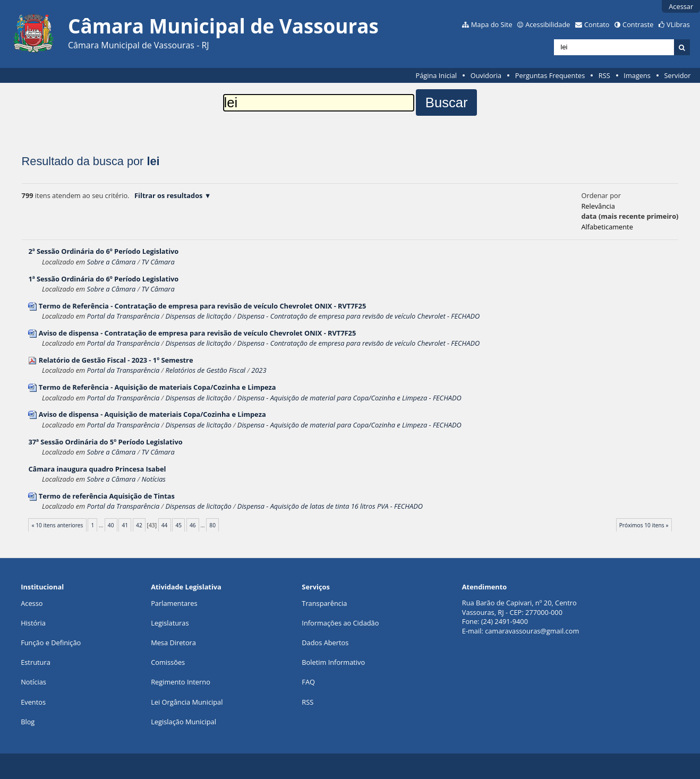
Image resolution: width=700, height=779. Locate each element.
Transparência (324, 603)
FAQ (308, 682)
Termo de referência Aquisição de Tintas (107, 496)
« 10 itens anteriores (58, 525)
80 (212, 525)
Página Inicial (436, 75)
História (33, 623)
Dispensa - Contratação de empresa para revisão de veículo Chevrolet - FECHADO (358, 316)
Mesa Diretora (173, 643)
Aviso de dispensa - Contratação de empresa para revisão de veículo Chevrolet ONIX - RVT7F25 (198, 333)
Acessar (681, 6)
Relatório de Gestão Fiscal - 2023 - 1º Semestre (116, 360)
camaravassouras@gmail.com (532, 631)
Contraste (638, 24)
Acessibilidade (548, 24)
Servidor (678, 75)
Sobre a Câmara (112, 262)
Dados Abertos (325, 643)
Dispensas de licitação (198, 316)
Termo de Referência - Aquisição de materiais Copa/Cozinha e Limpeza (157, 387)
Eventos (33, 702)
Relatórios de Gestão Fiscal (205, 370)
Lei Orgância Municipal (187, 702)
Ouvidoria (486, 75)
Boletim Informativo (333, 662)
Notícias (153, 479)
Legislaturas (170, 623)
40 (111, 525)
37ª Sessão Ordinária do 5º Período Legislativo (105, 442)
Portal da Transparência (123, 316)
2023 (259, 370)
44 (165, 525)
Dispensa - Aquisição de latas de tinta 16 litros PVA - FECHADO (330, 506)
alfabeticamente (607, 227)
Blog (28, 722)
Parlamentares (174, 603)
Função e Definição (51, 643)
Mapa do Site (492, 24)
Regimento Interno (181, 682)
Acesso (32, 603)
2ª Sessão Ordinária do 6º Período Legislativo (103, 251)
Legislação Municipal (183, 722)
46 (193, 525)
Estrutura (36, 662)
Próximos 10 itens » (644, 525)
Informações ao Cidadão (340, 623)
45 (178, 525)
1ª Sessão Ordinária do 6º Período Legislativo (103, 279)
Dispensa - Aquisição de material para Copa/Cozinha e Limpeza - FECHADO (349, 398)
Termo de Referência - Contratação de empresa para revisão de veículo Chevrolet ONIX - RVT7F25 (203, 306)
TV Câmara (158, 262)
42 (139, 525)
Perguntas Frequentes (550, 75)
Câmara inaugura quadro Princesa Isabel (97, 469)
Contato (597, 24)
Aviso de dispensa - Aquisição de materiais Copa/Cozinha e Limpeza (152, 414)
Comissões (168, 662)
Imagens (637, 75)
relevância (598, 206)
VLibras (678, 24)
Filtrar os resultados (168, 195)
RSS (604, 75)
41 (125, 525)
